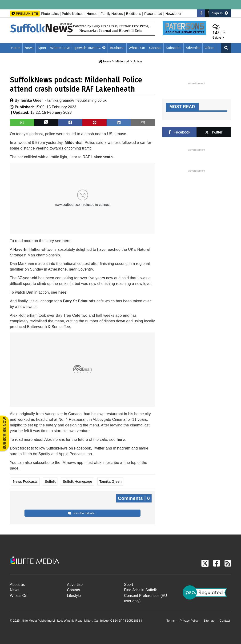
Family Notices (112, 14)
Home (16, 48)
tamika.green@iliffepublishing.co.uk (77, 100)
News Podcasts (25, 481)
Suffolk (50, 481)
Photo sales (50, 14)
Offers (209, 48)
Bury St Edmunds (79, 301)
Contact (155, 48)
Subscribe (174, 48)
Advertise (193, 48)
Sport (42, 48)
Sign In (220, 13)
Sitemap (209, 621)
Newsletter (173, 14)
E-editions (133, 14)
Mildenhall (123, 61)
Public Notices (73, 14)
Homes (92, 14)
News (29, 48)
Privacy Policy (189, 621)
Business (117, 48)
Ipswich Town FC (88, 48)
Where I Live (60, 48)
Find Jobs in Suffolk (140, 590)
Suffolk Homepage (78, 481)
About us (17, 585)
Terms (171, 621)
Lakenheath (102, 157)
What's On (137, 48)
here (66, 241)
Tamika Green (32, 100)
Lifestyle (74, 596)
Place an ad (153, 14)
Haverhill (22, 249)
